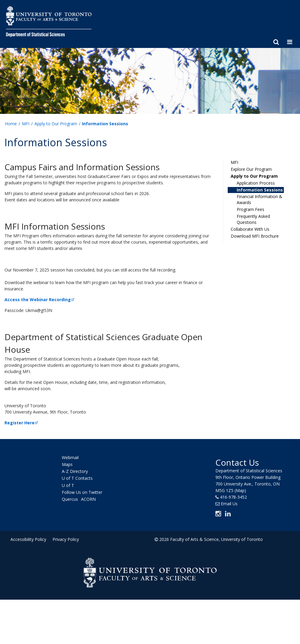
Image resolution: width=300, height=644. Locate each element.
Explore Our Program (251, 169)
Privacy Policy (66, 539)
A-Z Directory (75, 471)
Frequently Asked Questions (253, 219)
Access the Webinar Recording (40, 300)
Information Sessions (260, 190)
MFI (26, 124)
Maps (67, 464)
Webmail (70, 457)
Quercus (70, 499)
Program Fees (250, 209)
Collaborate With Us (250, 229)
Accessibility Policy (28, 539)
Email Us (229, 504)
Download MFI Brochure (255, 236)
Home (11, 124)
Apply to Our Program (56, 124)
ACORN (88, 499)
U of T (68, 485)
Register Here (22, 423)
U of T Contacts (77, 478)
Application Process (256, 183)
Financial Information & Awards (259, 199)
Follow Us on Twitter (82, 492)
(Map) (240, 490)
